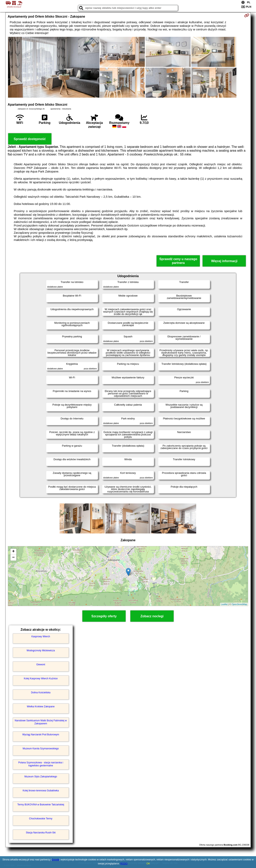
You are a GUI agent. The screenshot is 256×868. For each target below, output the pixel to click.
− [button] (13, 558)
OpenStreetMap (239, 604)
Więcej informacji (224, 261)
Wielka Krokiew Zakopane (41, 707)
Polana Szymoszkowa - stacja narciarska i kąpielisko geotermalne (41, 764)
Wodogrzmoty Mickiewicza (41, 650)
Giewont (41, 665)
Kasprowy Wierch (41, 636)
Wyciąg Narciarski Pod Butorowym (41, 735)
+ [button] (13, 552)
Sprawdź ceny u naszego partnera (178, 261)
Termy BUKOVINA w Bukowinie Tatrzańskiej (41, 805)
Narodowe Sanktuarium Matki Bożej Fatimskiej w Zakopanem (41, 722)
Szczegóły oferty (104, 616)
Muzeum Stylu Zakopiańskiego (41, 777)
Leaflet (224, 604)
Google (55, 860)
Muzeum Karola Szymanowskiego (41, 749)
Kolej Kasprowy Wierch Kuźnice (41, 679)
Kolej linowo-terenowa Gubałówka (41, 791)
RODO (124, 864)
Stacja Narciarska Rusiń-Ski (41, 833)
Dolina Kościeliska (41, 693)
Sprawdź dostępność (30, 139)
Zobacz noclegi (152, 616)
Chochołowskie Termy (41, 819)
